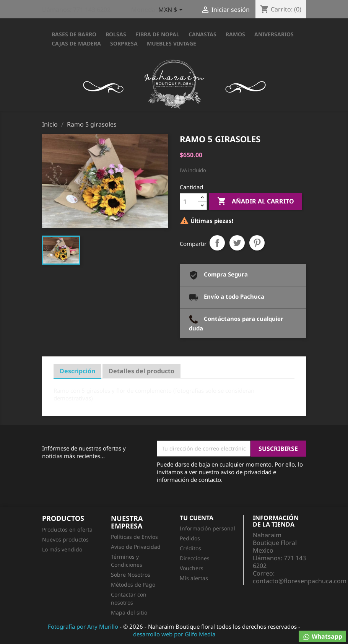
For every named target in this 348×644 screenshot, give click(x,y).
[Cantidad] (189, 202)
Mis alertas (194, 578)
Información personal (207, 528)
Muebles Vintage (172, 43)
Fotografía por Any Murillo (83, 626)
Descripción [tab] (77, 371)
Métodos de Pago (133, 585)
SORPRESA (124, 43)
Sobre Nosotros (131, 575)
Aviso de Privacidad (136, 547)
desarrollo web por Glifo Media (174, 634)
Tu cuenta (197, 518)
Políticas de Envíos (134, 537)
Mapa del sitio (129, 612)
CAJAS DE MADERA (76, 43)
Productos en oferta (67, 529)
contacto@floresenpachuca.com (300, 581)
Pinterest (257, 243)
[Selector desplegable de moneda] (172, 10)
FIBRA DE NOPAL (157, 34)
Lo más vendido (62, 549)
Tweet (237, 243)
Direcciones (195, 558)
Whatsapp (322, 637)
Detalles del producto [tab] (141, 371)
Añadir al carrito (256, 202)
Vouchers (192, 568)
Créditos (190, 548)
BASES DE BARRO (74, 34)
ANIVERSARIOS (274, 34)
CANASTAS (202, 34)
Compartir (217, 243)
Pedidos (190, 538)
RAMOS (235, 34)
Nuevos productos (65, 539)
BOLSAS (116, 34)
